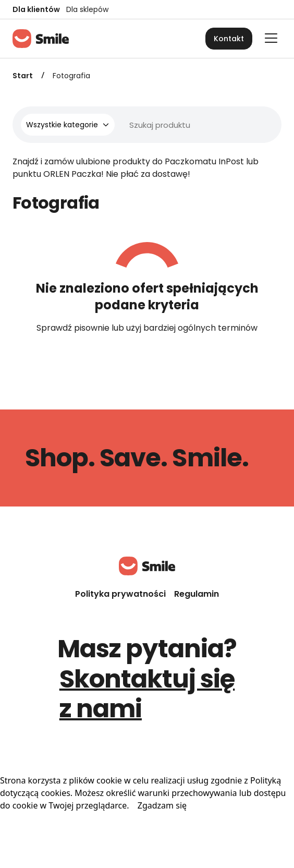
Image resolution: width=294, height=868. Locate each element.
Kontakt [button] (229, 39)
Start (23, 76)
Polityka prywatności (120, 594)
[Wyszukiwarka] (161, 125)
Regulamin (197, 594)
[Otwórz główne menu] (271, 38)
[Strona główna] (41, 39)
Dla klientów (36, 9)
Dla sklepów (87, 9)
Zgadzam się (162, 805)
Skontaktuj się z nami (147, 694)
